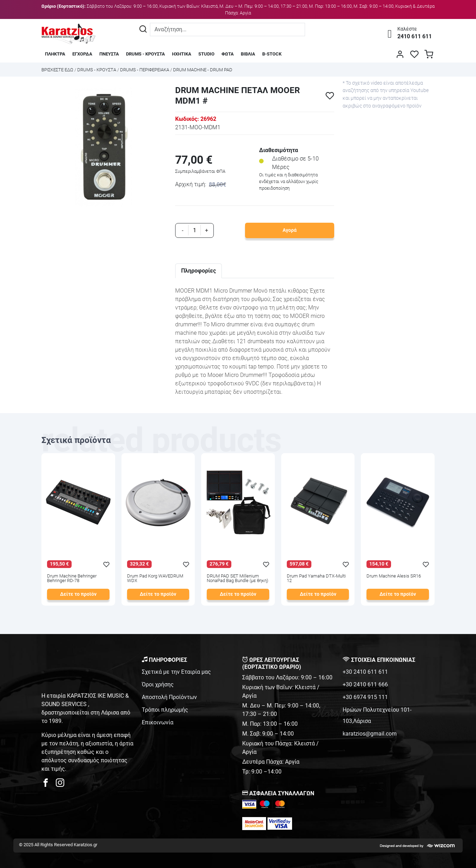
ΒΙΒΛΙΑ (248, 54)
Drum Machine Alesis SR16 (394, 576)
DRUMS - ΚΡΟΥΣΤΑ (146, 54)
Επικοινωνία (158, 722)
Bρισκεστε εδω (58, 70)
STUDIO (206, 54)
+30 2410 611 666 (365, 684)
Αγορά (290, 230)
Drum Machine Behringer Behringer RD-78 (72, 579)
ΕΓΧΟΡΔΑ (82, 54)
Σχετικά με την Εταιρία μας (176, 672)
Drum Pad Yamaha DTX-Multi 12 (316, 579)
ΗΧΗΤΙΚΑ (182, 54)
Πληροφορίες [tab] (199, 271)
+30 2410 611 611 (365, 672)
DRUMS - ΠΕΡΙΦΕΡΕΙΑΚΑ (145, 70)
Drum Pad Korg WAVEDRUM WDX (155, 579)
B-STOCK (272, 54)
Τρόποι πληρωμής (165, 710)
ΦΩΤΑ (228, 54)
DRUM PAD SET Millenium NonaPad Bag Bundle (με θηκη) (237, 579)
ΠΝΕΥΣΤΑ (109, 54)
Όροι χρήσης (158, 684)
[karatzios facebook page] (48, 785)
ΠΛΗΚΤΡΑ (55, 54)
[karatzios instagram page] (60, 785)
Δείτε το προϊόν (78, 594)
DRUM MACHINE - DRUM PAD (203, 70)
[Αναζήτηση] (143, 30)
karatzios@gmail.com (370, 734)
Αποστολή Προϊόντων (169, 697)
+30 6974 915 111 (365, 697)
